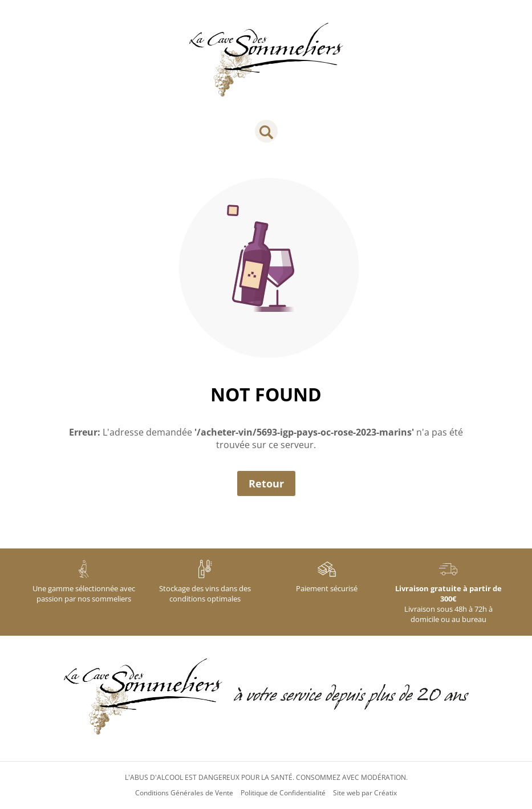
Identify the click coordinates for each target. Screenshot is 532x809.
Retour (266, 483)
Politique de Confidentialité (283, 793)
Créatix (385, 793)
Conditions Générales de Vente (184, 793)
